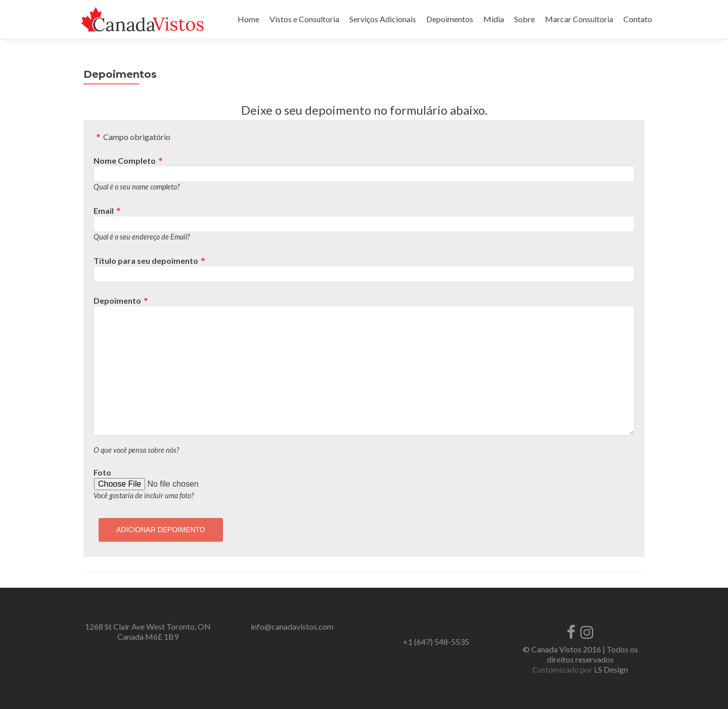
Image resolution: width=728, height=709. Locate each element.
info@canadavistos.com (292, 626)
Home (248, 19)
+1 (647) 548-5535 (436, 642)
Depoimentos (450, 19)
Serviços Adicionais (383, 19)
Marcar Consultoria (579, 19)
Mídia (494, 19)
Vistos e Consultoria (304, 19)
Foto (102, 472)
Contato (638, 19)
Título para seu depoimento (146, 261)
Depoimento (117, 300)
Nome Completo (125, 160)
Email (104, 210)
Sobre (525, 19)
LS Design (611, 669)
